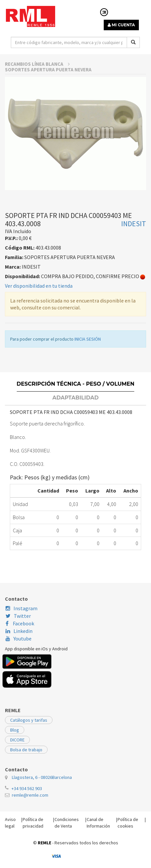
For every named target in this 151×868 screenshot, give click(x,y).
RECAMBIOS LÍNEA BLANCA (37, 101)
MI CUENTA (121, 25)
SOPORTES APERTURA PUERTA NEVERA (48, 107)
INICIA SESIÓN (88, 376)
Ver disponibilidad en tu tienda (39, 323)
